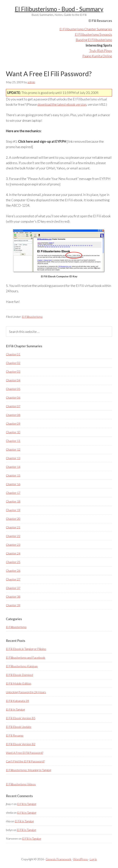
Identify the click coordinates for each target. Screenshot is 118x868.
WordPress (80, 859)
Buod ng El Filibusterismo (94, 40)
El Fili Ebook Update (19, 727)
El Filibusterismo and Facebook (26, 657)
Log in (93, 859)
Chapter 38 (13, 596)
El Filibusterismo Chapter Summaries (86, 29)
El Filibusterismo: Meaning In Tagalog (28, 770)
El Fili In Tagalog (15, 709)
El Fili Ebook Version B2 (21, 744)
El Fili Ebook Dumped (19, 675)
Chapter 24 (13, 553)
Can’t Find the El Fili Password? (25, 761)
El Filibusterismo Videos (21, 784)
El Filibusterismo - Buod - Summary (59, 9)
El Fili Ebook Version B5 (21, 718)
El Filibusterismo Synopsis (93, 34)
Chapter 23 (13, 545)
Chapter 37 (13, 588)
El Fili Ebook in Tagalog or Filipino (26, 649)
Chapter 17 (13, 493)
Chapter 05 (13, 389)
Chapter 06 (13, 397)
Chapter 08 (13, 415)
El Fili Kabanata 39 (17, 701)
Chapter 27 (13, 579)
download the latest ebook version (62, 104)
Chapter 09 (13, 423)
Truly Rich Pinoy (101, 51)
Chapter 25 (13, 562)
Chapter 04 (13, 380)
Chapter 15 (13, 475)
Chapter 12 (13, 449)
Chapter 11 (13, 441)
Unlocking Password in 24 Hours (26, 692)
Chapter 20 (13, 519)
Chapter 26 (13, 571)
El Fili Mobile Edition (19, 683)
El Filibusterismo (32, 317)
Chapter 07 (13, 406)
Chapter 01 (13, 354)
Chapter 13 (13, 458)
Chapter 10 (13, 432)
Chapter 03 (13, 371)
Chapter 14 (13, 467)
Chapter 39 (13, 605)
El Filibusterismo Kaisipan (22, 666)
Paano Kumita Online (97, 56)
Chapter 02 (13, 363)
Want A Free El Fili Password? (25, 753)
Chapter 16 (13, 484)
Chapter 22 (13, 536)
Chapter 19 (13, 510)
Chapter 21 (13, 527)
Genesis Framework (59, 859)
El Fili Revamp (15, 735)
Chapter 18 (13, 501)
